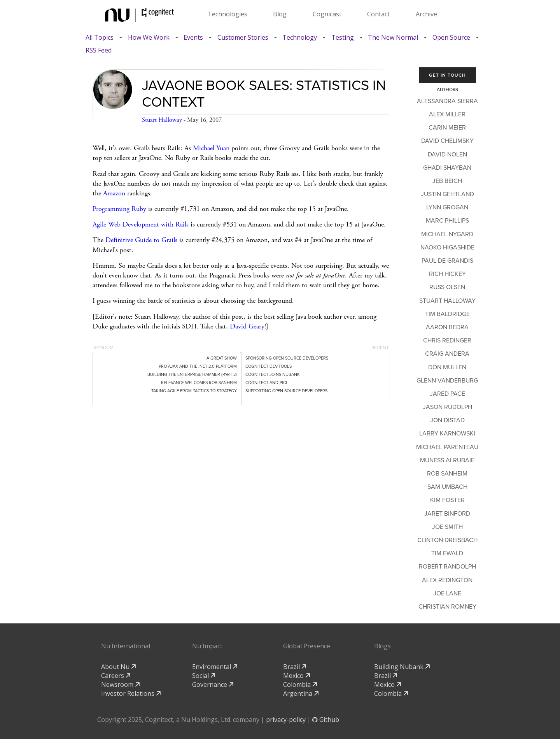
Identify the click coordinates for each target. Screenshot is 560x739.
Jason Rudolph (447, 407)
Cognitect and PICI (266, 383)
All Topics (100, 38)
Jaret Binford (447, 514)
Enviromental (215, 667)
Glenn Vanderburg (447, 381)
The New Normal (393, 38)
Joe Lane (447, 593)
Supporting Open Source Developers (286, 391)
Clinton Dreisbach (447, 540)
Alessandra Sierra (447, 101)
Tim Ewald (447, 553)
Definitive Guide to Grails (141, 240)
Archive (426, 14)
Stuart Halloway (162, 120)
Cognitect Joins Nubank (273, 375)
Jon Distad (447, 420)
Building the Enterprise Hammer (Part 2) (192, 375)
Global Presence (307, 646)
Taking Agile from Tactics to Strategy (194, 391)
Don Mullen (447, 367)
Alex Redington (447, 580)
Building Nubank (402, 667)
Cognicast (327, 14)
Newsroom (120, 685)
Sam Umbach (447, 487)
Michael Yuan (211, 148)
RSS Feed (99, 50)
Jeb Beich (447, 181)
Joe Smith (447, 527)
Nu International (126, 646)
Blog (280, 14)
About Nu (118, 667)
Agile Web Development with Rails (141, 224)
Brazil (295, 667)
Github (326, 720)
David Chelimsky (447, 141)
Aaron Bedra (447, 327)
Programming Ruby (119, 209)
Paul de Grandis (447, 261)
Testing (343, 38)
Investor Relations (131, 693)
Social (204, 676)
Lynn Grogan (447, 207)
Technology (300, 38)
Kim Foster (447, 500)
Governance (213, 685)
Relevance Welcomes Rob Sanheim (199, 383)
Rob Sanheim (447, 474)
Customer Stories (243, 38)
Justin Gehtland (447, 194)
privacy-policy (286, 720)
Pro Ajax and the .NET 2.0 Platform (198, 366)
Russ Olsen (447, 287)
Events (193, 38)
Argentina (301, 693)
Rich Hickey (447, 274)
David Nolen (447, 154)
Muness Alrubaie (447, 460)
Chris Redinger (447, 341)
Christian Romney (447, 607)
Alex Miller (447, 114)
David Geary (247, 326)
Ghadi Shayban (447, 168)
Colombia (300, 685)
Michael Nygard (447, 234)
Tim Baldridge (447, 314)
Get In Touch (447, 75)
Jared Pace (447, 394)
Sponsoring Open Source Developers (287, 358)
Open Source (451, 38)
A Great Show (222, 358)
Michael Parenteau (447, 447)
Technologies (227, 14)
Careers (116, 676)
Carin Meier (447, 128)
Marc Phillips (447, 221)
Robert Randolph (447, 567)
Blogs (382, 646)
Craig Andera (447, 354)
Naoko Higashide (447, 248)
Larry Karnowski (447, 434)
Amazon (114, 193)
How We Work (149, 38)
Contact (378, 14)
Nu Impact (207, 646)
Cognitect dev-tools (269, 366)
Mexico (297, 676)
